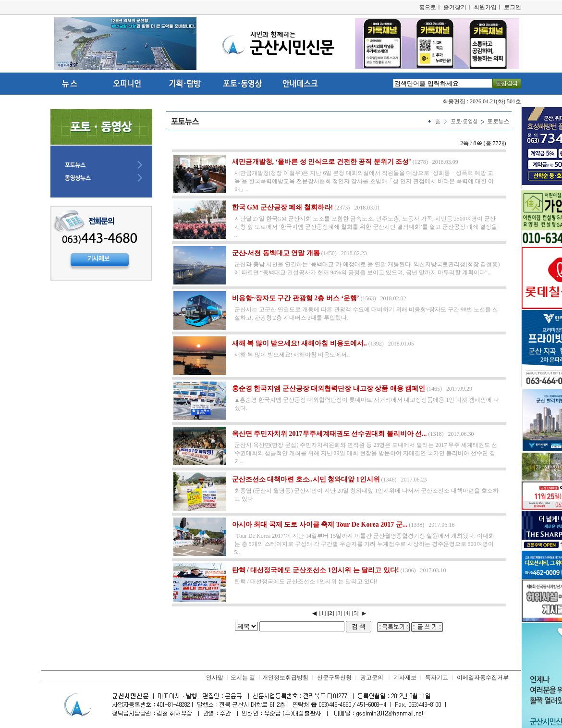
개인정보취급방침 (285, 678)
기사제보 (405, 678)
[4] (347, 613)
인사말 (215, 678)
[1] (323, 613)
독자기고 (437, 678)
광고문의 (372, 678)
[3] (339, 613)
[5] (355, 613)
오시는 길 (243, 678)
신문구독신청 (334, 678)
